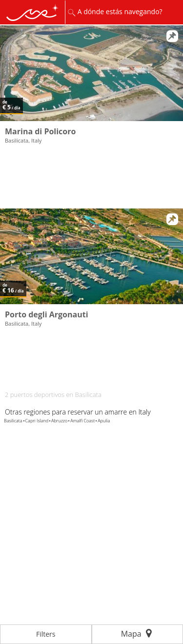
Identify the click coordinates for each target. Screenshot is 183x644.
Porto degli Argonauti (47, 314)
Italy (144, 412)
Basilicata (13, 421)
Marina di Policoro (40, 131)
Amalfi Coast (82, 421)
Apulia (104, 421)
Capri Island (37, 421)
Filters (46, 634)
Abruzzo (59, 421)
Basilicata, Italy (23, 140)
